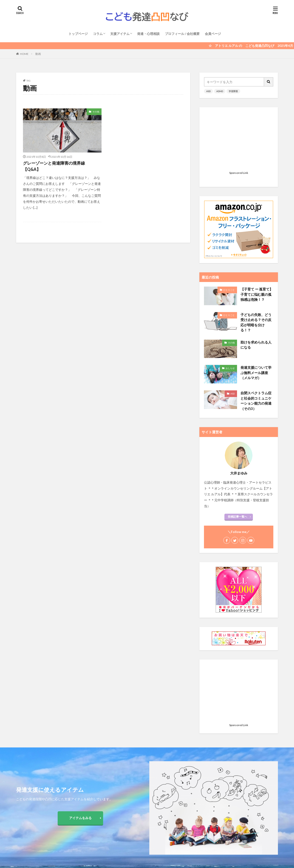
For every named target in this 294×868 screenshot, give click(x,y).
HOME (24, 54)
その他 (96, 112)
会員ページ (213, 34)
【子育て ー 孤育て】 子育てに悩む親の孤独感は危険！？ (257, 237)
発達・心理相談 (148, 34)
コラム (98, 34)
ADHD (220, 91)
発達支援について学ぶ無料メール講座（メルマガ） (256, 315)
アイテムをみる (80, 818)
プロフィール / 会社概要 (182, 34)
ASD (208, 91)
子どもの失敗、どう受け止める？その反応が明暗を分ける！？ (256, 265)
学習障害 (233, 91)
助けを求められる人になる (256, 287)
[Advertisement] (239, 141)
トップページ (78, 34)
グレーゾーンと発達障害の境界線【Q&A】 (54, 166)
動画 (38, 54)
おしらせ (230, 311)
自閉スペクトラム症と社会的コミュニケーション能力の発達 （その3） (256, 343)
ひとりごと (229, 232)
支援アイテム (120, 34)
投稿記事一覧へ (237, 459)
